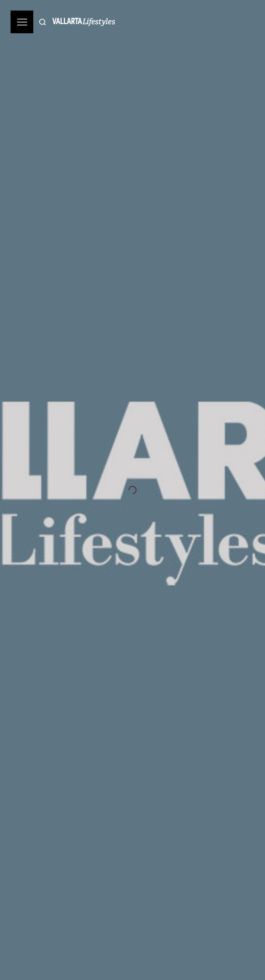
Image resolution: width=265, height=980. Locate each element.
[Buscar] (43, 22)
